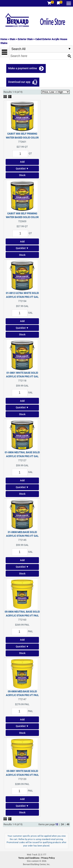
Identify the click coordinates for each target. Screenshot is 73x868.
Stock (22, 175)
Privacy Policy (48, 858)
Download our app (19, 82)
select (69, 49)
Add (22, 162)
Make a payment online (23, 68)
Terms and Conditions (29, 858)
